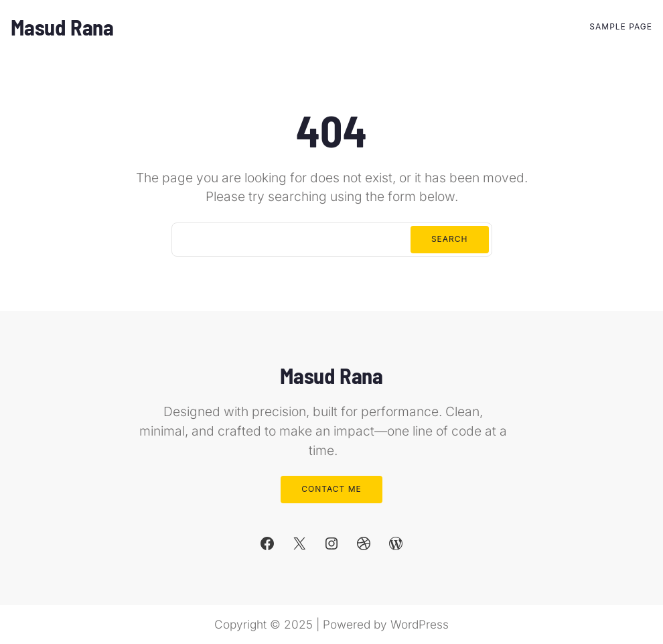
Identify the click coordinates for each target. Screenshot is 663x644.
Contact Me (331, 489)
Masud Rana (62, 27)
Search (450, 239)
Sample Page (621, 26)
